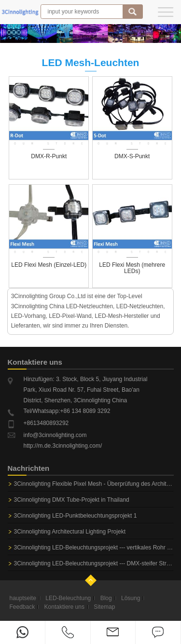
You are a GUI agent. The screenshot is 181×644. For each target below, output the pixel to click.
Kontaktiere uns (64, 607)
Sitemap (104, 607)
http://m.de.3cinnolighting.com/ (63, 446)
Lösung (131, 598)
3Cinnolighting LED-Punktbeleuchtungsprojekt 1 (76, 516)
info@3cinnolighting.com (55, 435)
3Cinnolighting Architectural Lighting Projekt (70, 532)
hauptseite (23, 598)
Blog (106, 598)
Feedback (22, 607)
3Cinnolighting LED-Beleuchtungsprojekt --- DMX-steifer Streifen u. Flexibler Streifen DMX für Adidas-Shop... (94, 563)
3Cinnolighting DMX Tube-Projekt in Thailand (72, 500)
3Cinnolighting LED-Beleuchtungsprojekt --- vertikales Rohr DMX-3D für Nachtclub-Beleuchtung (94, 548)
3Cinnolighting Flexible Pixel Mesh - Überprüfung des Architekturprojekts (94, 484)
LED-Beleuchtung (68, 598)
